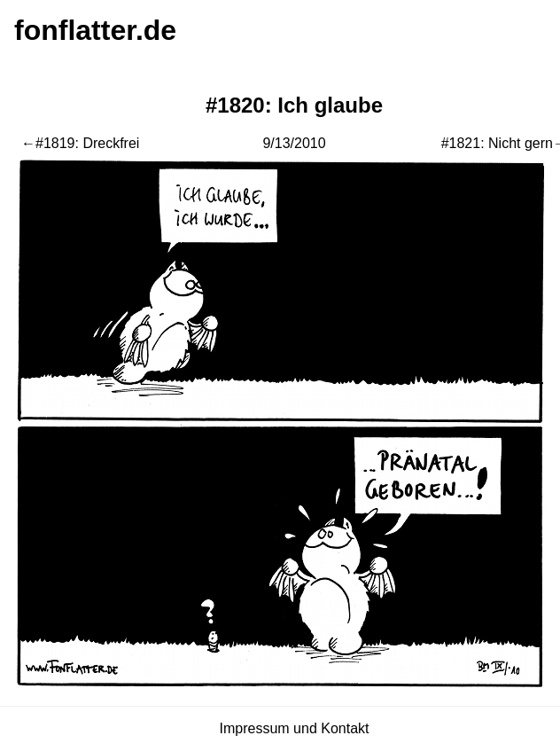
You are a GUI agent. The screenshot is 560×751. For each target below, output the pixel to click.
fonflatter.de (95, 30)
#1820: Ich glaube (294, 105)
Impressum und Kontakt (295, 728)
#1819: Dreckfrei (87, 143)
